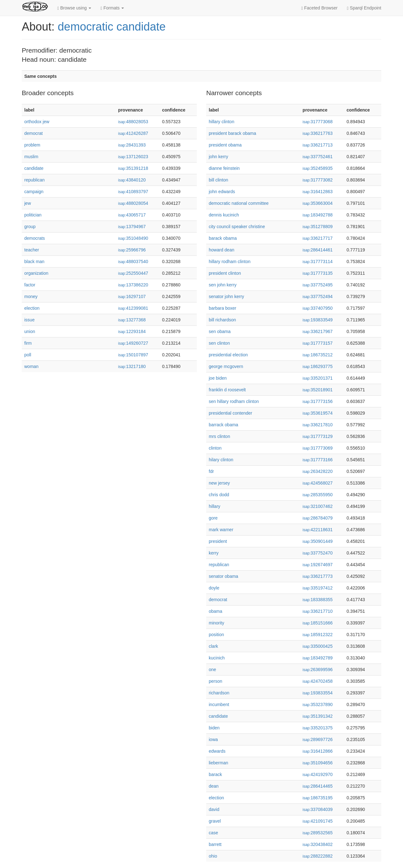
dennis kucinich (224, 215)
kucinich (217, 658)
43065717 (132, 215)
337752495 (318, 285)
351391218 (133, 168)
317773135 (318, 273)
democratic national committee (239, 203)
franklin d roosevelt (227, 390)
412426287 (133, 133)
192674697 (318, 565)
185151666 (318, 623)
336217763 (318, 133)
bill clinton (218, 180)
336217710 (318, 611)
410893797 (133, 192)
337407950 (318, 308)
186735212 (318, 355)
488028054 (133, 203)
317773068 (318, 122)
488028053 (133, 122)
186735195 (318, 798)
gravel (215, 821)
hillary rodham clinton (230, 262)
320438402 (318, 844)
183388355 (318, 600)
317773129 (318, 436)
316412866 (318, 751)
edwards (217, 751)
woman (31, 366)
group (30, 227)
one (212, 670)
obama (216, 611)
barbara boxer (222, 308)
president (218, 541)
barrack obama (223, 425)
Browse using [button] (74, 8)
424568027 (318, 483)
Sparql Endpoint (364, 8)
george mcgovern (226, 366)
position (216, 635)
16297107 (132, 296)
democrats (35, 238)
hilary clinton (221, 460)
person (216, 681)
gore (213, 518)
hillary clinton (222, 122)
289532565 (318, 833)
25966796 (132, 250)
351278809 (318, 227)
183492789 (318, 658)
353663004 (318, 203)
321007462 (318, 506)
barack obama (223, 238)
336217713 (318, 145)
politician (33, 215)
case (213, 833)
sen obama (220, 331)
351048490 (133, 238)
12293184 (132, 331)
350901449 (318, 541)
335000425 (318, 646)
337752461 (318, 157)
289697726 (318, 739)
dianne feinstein (224, 168)
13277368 (132, 320)
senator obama (223, 576)
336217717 (318, 238)
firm (28, 343)
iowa (213, 739)
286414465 (318, 786)
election (32, 308)
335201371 (318, 378)
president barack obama (232, 133)
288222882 (318, 856)
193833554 (318, 693)
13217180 (132, 366)
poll (28, 355)
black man (34, 262)
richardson (219, 693)
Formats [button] (112, 8)
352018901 (318, 390)
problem (32, 145)
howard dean (222, 250)
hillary (215, 506)
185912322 (318, 635)
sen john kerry (223, 285)
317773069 (318, 448)
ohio (213, 856)
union (30, 331)
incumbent (219, 704)
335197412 (318, 588)
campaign (34, 192)
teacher (32, 250)
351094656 (318, 763)
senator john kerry (226, 296)
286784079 (318, 518)
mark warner (221, 530)
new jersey (219, 483)
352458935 (318, 168)
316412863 (318, 192)
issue (29, 320)
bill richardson (222, 320)
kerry (214, 553)
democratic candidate (112, 27)
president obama (225, 145)
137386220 (133, 285)
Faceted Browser (320, 8)
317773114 (318, 262)
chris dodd (219, 495)
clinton (215, 448)
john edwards (222, 192)
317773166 (318, 460)
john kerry (218, 157)
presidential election (228, 355)
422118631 (318, 530)
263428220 (318, 471)
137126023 (133, 157)
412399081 (133, 308)
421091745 (318, 821)
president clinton (225, 273)
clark (213, 646)
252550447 (133, 273)
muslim (31, 157)
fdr (211, 471)
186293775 (318, 366)
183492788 (318, 215)
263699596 (318, 670)
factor (30, 285)
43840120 (132, 180)
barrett (215, 844)
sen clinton (219, 343)
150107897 (133, 355)
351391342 (318, 716)
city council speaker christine (237, 227)
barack (215, 774)
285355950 (318, 495)
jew (28, 203)
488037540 (133, 262)
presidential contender (231, 413)
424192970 (318, 774)
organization (36, 273)
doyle (214, 588)
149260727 (133, 343)
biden (214, 728)
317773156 (318, 401)
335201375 (318, 728)
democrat (33, 133)
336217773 (318, 576)
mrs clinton (219, 436)
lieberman (218, 763)
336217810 (318, 425)
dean (214, 786)
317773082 (318, 180)
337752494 (318, 296)
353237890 (318, 704)
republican (35, 180)
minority (216, 623)
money (31, 296)
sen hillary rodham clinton (234, 401)
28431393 (132, 145)
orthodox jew (37, 122)
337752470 (318, 553)
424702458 (318, 681)
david (214, 809)
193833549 (318, 320)
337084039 (318, 809)
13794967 (132, 227)
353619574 (318, 413)
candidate (34, 168)
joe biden (218, 378)
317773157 (318, 343)
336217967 (318, 331)
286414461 (318, 250)
